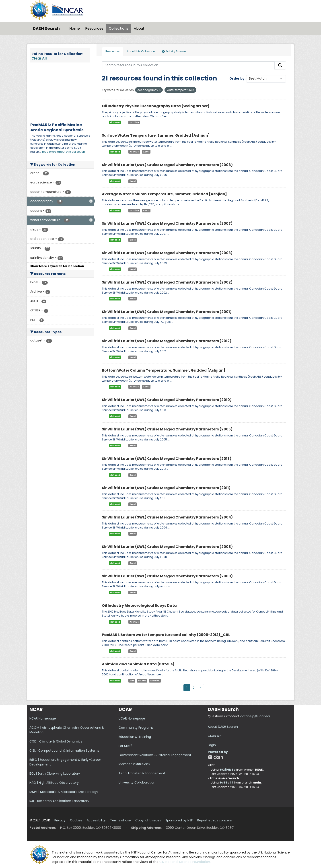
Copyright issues (148, 820)
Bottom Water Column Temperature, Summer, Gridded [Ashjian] (164, 370)
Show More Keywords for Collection (57, 266)
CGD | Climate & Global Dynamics (56, 741)
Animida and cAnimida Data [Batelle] (138, 664)
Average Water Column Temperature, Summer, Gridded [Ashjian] (164, 194)
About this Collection (141, 51)
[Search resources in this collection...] (188, 65)
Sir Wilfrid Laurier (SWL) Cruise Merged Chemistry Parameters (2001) (167, 312)
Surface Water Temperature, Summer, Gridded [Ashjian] (156, 135)
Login (212, 745)
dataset (115, 122)
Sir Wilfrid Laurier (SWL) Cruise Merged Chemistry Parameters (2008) (167, 547)
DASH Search (46, 28)
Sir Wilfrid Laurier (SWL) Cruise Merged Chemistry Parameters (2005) (167, 429)
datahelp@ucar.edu (256, 716)
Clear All (39, 58)
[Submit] (280, 65)
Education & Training (135, 737)
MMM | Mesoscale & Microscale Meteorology (64, 792)
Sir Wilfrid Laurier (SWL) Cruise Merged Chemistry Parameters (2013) (167, 459)
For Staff (125, 746)
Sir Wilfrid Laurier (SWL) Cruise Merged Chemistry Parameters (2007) (167, 223)
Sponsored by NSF (179, 820)
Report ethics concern (215, 820)
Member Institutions (134, 764)
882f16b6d (227, 770)
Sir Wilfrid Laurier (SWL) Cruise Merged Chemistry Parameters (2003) (167, 253)
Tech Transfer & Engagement (142, 773)
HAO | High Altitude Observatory (54, 783)
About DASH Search (223, 727)
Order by (237, 78)
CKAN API (215, 736)
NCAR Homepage (43, 718)
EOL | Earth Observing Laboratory (55, 773)
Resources (94, 28)
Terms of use (120, 820)
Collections (119, 28)
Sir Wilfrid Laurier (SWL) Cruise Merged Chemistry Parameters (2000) (167, 576)
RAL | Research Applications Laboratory (59, 801)
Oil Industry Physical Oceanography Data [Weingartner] (156, 106)
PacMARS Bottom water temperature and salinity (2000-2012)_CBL (166, 635)
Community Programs (136, 728)
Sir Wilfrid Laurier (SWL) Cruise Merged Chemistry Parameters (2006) (167, 165)
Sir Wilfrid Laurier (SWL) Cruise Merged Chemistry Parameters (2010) (167, 400)
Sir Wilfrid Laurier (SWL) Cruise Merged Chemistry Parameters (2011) (166, 488)
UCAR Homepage (132, 718)
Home (75, 28)
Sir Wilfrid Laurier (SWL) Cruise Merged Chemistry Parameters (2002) (167, 282)
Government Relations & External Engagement (155, 755)
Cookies (76, 820)
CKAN (215, 757)
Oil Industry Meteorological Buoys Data (139, 606)
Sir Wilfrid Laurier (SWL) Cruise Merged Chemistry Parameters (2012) (167, 341)
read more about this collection (64, 152)
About (139, 28)
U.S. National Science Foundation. (185, 862)
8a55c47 (226, 783)
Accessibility (96, 820)
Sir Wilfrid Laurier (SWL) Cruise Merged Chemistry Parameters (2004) (167, 517)
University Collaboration (137, 782)
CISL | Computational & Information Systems (64, 751)
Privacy (60, 820)
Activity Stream (174, 51)
